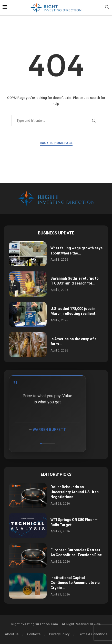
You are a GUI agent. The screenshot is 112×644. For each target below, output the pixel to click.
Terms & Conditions (93, 634)
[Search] (107, 8)
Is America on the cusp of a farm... (74, 342)
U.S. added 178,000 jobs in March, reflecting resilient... (74, 311)
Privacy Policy (59, 634)
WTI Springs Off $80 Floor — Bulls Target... (74, 522)
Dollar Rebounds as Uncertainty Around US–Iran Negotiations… (75, 492)
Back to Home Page (56, 143)
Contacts (34, 634)
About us (12, 634)
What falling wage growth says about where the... (77, 251)
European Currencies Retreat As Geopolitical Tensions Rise (76, 553)
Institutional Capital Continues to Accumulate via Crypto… (75, 583)
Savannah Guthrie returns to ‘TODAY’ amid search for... (75, 281)
